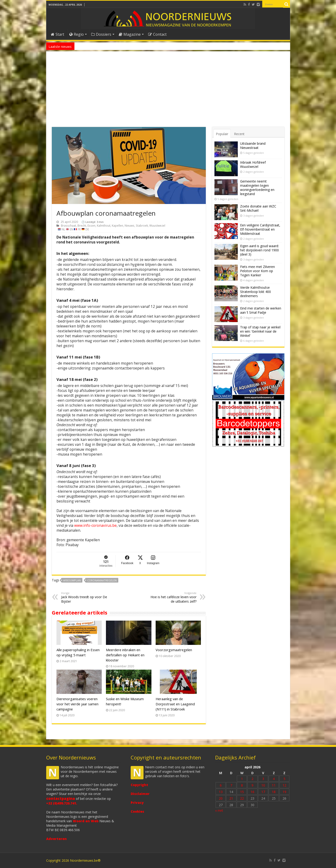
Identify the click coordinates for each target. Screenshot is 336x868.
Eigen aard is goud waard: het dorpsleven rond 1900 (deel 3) (259, 250)
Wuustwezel (157, 225)
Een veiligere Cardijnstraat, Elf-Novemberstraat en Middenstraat (260, 229)
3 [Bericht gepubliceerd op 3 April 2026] (263, 779)
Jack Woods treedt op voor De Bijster (85, 597)
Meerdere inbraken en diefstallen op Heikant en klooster (125, 655)
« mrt (219, 810)
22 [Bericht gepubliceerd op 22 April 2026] (242, 798)
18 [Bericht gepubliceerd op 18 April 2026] (274, 792)
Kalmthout (104, 225)
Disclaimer (140, 794)
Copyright (139, 785)
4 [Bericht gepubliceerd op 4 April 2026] (274, 779)
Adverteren (56, 839)
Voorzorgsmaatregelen (174, 650)
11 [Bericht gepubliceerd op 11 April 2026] (274, 785)
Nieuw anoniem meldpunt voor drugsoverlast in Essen (112, 46)
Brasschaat (68, 225)
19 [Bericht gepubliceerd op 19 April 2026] (284, 792)
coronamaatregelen (102, 580)
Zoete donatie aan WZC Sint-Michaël (258, 208)
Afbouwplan (72, 580)
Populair (222, 134)
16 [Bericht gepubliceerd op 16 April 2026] (252, 792)
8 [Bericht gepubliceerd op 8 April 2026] (242, 785)
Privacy (137, 803)
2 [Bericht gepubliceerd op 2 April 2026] (252, 779)
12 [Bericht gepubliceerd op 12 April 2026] (284, 785)
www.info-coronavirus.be (95, 525)
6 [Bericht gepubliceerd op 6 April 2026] (221, 785)
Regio (77, 34)
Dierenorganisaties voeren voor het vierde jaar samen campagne (77, 704)
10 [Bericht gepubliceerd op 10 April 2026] (263, 785)
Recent (239, 134)
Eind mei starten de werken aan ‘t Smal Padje (261, 310)
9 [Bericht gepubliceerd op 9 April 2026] (252, 785)
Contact (157, 34)
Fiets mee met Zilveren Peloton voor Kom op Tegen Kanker (257, 271)
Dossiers (101, 34)
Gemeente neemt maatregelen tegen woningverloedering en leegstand (257, 188)
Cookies (137, 811)
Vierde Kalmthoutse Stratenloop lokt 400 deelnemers (255, 292)
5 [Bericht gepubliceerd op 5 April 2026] (284, 779)
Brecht (82, 225)
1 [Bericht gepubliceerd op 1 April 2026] (242, 779)
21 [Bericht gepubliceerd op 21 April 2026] (231, 798)
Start (58, 34)
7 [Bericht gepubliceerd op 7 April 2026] (231, 785)
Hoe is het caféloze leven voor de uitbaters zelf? (173, 597)
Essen (91, 225)
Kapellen (117, 225)
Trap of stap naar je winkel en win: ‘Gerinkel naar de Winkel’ (260, 331)
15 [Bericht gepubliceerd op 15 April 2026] (242, 792)
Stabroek (142, 225)
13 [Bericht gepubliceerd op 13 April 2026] (221, 792)
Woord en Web (86, 821)
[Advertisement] (168, 92)
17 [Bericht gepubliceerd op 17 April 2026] (263, 792)
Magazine (130, 34)
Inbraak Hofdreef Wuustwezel (253, 164)
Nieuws (129, 225)
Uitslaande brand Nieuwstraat (253, 146)
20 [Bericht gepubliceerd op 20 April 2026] (221, 798)
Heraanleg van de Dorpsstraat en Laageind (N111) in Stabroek (175, 704)
